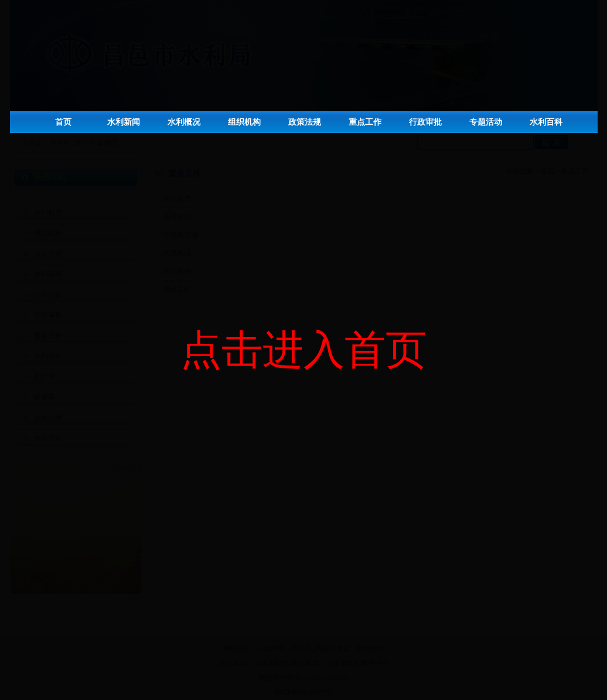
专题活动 (486, 122)
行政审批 (425, 122)
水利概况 (184, 122)
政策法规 (305, 122)
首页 (63, 122)
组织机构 (244, 122)
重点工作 (365, 122)
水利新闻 (124, 122)
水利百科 (546, 122)
